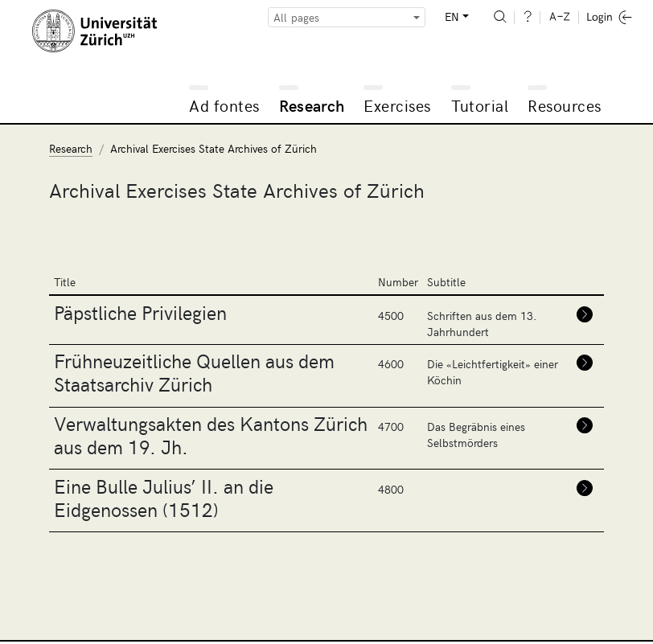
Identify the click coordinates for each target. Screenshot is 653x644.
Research (312, 105)
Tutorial (480, 105)
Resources (565, 105)
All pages (296, 17)
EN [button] (452, 16)
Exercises (397, 105)
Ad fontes (224, 105)
